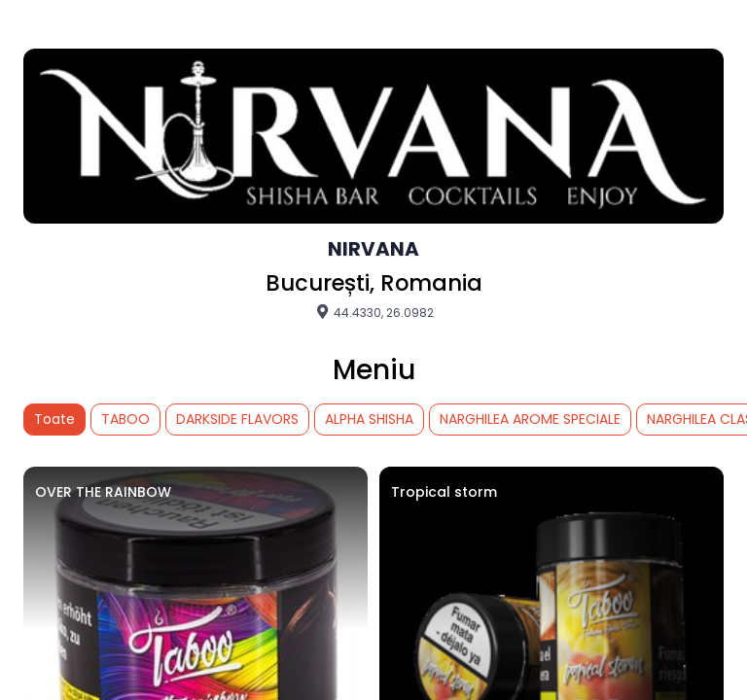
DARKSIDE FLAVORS (237, 419)
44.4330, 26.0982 (374, 312)
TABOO (125, 419)
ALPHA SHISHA (369, 419)
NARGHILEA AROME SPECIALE (530, 419)
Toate (54, 419)
